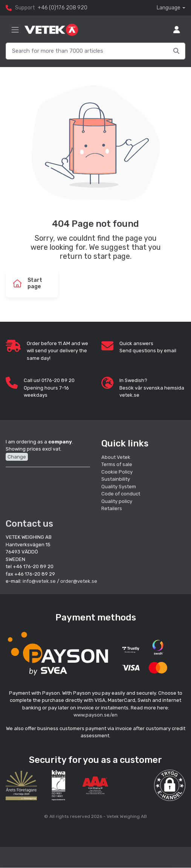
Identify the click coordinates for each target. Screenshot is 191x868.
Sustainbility (116, 479)
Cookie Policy (117, 472)
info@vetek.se (39, 581)
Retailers (112, 508)
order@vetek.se (79, 581)
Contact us (29, 524)
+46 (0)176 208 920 (63, 8)
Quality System (119, 487)
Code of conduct (121, 494)
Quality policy (117, 501)
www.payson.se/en (95, 715)
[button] (170, 785)
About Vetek (116, 457)
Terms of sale (117, 464)
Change (17, 457)
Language (169, 8)
